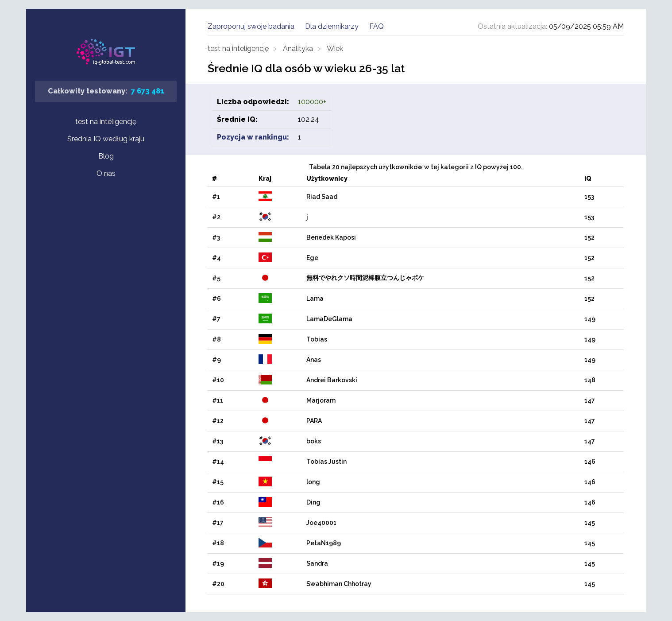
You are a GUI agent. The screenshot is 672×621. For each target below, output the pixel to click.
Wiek (335, 49)
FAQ (377, 26)
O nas (106, 173)
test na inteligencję (106, 122)
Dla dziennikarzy (332, 26)
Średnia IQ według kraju (106, 139)
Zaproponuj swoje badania (251, 26)
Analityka (298, 49)
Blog (106, 156)
